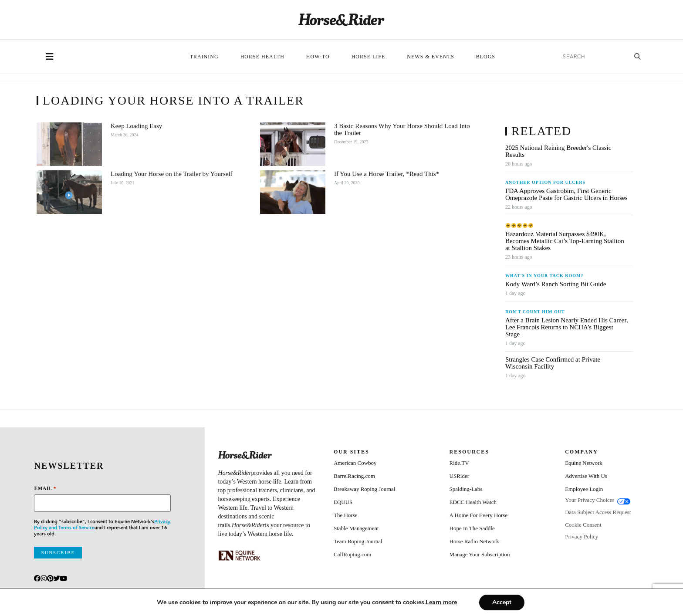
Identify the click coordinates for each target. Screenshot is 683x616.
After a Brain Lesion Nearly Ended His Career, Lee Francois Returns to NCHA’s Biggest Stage (567, 327)
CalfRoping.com (352, 554)
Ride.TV (459, 463)
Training (204, 57)
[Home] (341, 20)
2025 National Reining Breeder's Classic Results (558, 151)
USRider (460, 476)
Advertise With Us (586, 476)
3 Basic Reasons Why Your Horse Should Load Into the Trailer (402, 129)
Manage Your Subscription (480, 554)
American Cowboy (355, 463)
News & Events (430, 57)
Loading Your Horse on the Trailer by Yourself (172, 174)
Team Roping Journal (358, 541)
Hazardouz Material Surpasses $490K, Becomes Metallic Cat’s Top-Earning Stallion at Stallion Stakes (565, 241)
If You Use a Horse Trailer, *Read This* (387, 174)
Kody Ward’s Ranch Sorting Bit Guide (556, 284)
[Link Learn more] (441, 602)
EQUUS (343, 502)
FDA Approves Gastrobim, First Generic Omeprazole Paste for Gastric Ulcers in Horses (566, 194)
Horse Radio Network (474, 541)
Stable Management (356, 528)
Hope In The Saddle (472, 528)
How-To (318, 57)
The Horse (346, 515)
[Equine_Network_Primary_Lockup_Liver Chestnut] (240, 555)
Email (45, 488)
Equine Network (584, 463)
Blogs (486, 57)
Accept (502, 602)
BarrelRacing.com (354, 476)
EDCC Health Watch (473, 502)
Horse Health (262, 57)
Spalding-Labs (466, 489)
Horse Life (369, 57)
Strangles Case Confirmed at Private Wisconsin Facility (553, 363)
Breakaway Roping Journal (365, 489)
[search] (592, 57)
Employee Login (584, 489)
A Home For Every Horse (479, 515)
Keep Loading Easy (136, 126)
